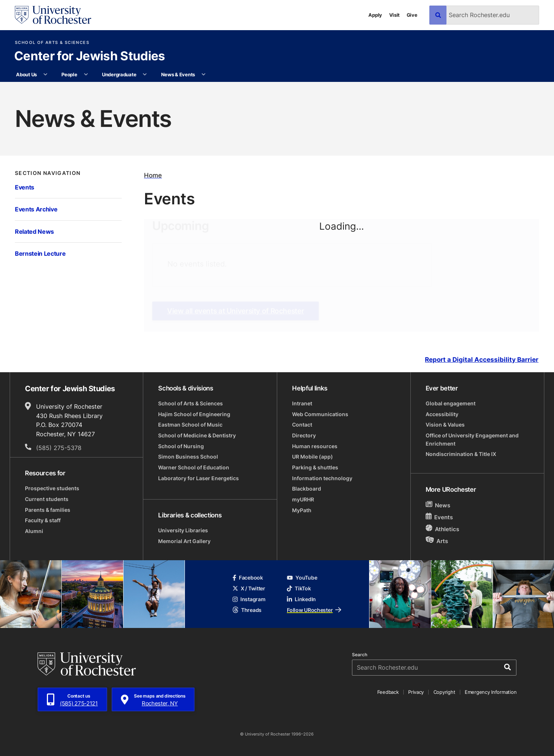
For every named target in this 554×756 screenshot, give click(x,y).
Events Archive (36, 209)
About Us (26, 74)
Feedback (388, 692)
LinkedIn (301, 599)
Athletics (443, 529)
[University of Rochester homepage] (53, 15)
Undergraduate (119, 74)
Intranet (302, 403)
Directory (304, 435)
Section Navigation (48, 173)
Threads (247, 610)
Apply (375, 15)
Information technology (322, 478)
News (438, 505)
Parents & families (48, 510)
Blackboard (307, 489)
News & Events (178, 74)
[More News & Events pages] (203, 74)
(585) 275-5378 (59, 448)
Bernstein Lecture (40, 253)
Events (25, 187)
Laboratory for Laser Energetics (198, 478)
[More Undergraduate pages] (145, 74)
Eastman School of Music (190, 425)
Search (360, 655)
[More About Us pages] (45, 74)
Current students (47, 499)
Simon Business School (188, 457)
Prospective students (52, 488)
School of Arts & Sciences (52, 43)
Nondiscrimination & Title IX (461, 454)
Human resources (315, 446)
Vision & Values (445, 425)
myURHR (303, 499)
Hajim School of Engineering (194, 414)
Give (412, 15)
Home (153, 175)
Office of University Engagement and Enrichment (472, 439)
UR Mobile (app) (313, 457)
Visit (395, 15)
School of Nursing (181, 446)
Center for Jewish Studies (90, 56)
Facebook (248, 578)
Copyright (444, 692)
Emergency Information (491, 692)
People (69, 74)
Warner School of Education (194, 467)
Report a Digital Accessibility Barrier (482, 360)
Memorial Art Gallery (184, 541)
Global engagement (451, 403)
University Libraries (183, 530)
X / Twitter (249, 588)
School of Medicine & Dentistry (197, 435)
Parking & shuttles (315, 467)
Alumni (34, 531)
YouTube (302, 578)
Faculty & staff (43, 520)
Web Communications (320, 414)
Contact (302, 425)
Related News (34, 231)
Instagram (249, 599)
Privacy (416, 692)
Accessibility (442, 414)
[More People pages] (86, 74)
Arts (437, 541)
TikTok (299, 588)
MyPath (302, 510)
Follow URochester (314, 610)
